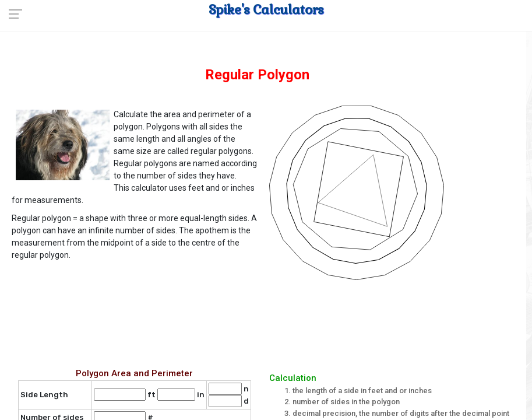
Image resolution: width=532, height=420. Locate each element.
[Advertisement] (269, 321)
